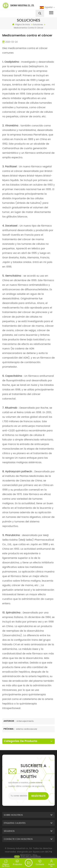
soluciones (38, 25)
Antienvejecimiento (25, 721)
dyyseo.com (39, 855)
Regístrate (38, 796)
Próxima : (9, 729)
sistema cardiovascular (27, 729)
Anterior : (10, 721)
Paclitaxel (10, 167)
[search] (40, 13)
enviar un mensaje (29, 863)
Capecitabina (13, 376)
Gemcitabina (13, 276)
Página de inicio (21, 25)
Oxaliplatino (11, 62)
